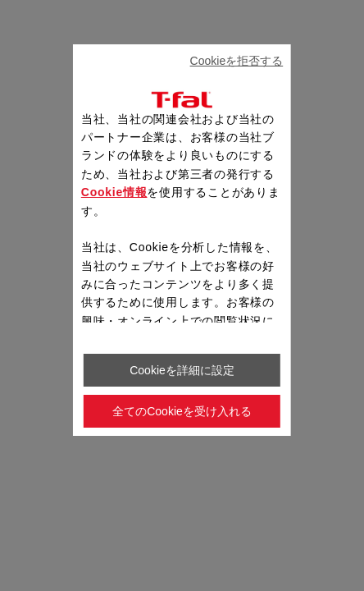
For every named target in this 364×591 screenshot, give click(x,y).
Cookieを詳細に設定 (182, 370)
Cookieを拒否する (237, 61)
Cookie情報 (114, 192)
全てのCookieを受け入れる (182, 411)
